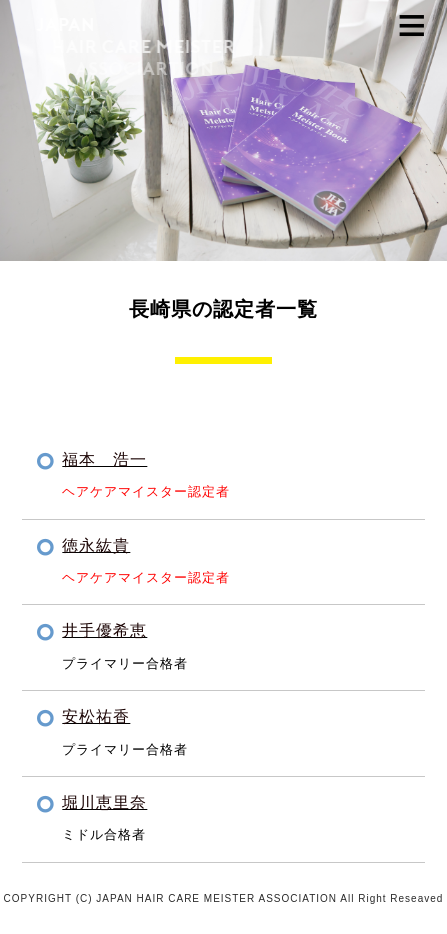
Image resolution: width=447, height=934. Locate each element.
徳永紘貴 (96, 545)
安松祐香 (96, 716)
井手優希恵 (104, 630)
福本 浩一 (104, 459)
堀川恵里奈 (104, 802)
